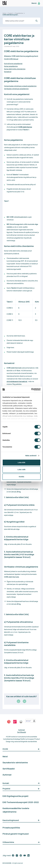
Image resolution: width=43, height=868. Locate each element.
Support (11, 13)
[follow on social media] (13, 855)
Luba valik (21, 469)
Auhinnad (21, 730)
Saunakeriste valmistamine (15, 762)
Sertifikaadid (22, 732)
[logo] (5, 3)
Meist (5, 756)
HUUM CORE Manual (11, 59)
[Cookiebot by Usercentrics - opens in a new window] (31, 390)
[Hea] (19, 701)
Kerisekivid (8, 72)
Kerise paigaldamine (11, 66)
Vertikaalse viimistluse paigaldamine (16, 89)
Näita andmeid (31, 456)
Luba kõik (21, 462)
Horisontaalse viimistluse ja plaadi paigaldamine (20, 86)
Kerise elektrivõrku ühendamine (15, 69)
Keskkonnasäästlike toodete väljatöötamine (16, 810)
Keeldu (21, 477)
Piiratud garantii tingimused (16, 834)
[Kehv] (24, 701)
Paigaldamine (19, 13)
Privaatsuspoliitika (11, 828)
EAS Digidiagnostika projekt (16, 796)
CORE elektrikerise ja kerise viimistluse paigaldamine (11, 15)
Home (4, 13)
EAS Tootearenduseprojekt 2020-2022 (21, 802)
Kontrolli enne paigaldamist (13, 64)
